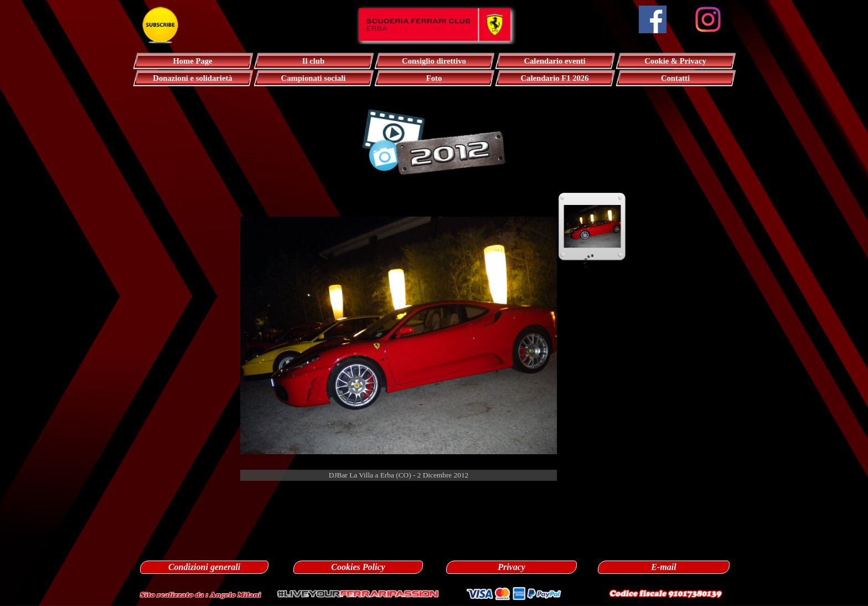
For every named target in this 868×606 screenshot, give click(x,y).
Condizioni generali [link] (204, 567)
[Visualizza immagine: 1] (592, 227)
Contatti (675, 78)
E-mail (663, 567)
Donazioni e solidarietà (192, 78)
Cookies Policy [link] (358, 567)
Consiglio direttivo (434, 61)
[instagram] (708, 19)
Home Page (192, 61)
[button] (200, 594)
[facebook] (653, 19)
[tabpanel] (434, 493)
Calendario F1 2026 (555, 78)
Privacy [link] (512, 567)
